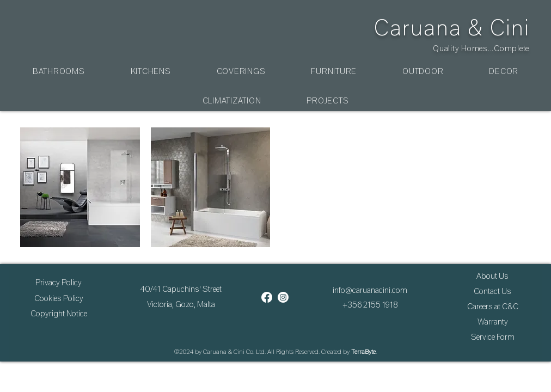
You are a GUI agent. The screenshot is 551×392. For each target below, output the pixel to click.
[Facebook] (267, 297)
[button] (59, 71)
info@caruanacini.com (370, 290)
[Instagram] (283, 297)
